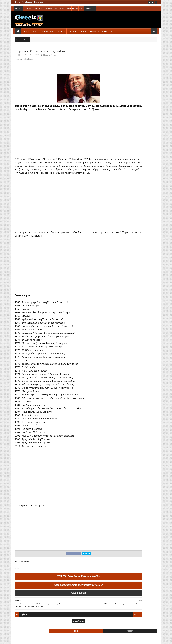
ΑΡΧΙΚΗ (18, 640)
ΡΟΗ (127, 52)
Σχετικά (17, 2)
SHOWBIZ (61, 30)
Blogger (99, 640)
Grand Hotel (48, 7)
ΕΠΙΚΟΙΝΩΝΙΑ (40, 640)
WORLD (92, 30)
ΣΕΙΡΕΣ (71, 30)
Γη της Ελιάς (28, 7)
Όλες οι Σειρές (90, 7)
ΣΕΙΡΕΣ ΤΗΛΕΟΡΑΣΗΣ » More (135, 185)
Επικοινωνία (39, 2)
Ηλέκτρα (75, 7)
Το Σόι (81, 7)
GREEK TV (19, 7)
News (53, 56)
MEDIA (83, 30)
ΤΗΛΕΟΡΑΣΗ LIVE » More (134, 168)
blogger (108, 626)
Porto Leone (57, 7)
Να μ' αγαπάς (67, 7)
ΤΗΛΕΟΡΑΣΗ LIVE (31, 30)
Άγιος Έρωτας (38, 7)
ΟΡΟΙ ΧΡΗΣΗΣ (28, 640)
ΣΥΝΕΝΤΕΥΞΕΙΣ (106, 30)
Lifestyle (47, 56)
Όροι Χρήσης (27, 2)
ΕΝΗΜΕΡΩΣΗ (48, 30)
